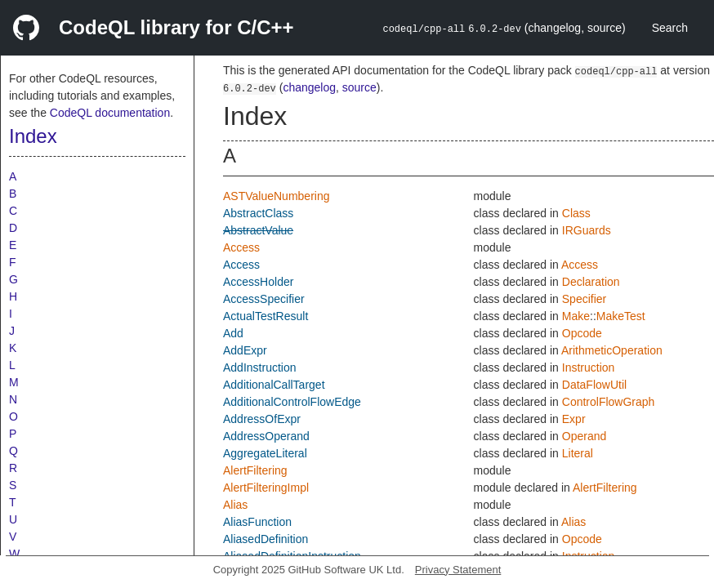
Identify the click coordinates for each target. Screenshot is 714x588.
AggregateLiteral (265, 453)
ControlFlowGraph (609, 402)
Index (33, 136)
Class (576, 213)
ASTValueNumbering (276, 196)
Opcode (582, 333)
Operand (584, 436)
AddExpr (245, 350)
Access (241, 247)
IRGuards (587, 230)
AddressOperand (266, 436)
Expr (574, 419)
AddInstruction (260, 367)
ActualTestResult (266, 316)
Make (576, 316)
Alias (235, 505)
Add (233, 333)
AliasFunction (257, 522)
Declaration (591, 282)
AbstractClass (258, 213)
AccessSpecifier (264, 299)
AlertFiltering (255, 470)
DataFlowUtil (594, 385)
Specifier (584, 299)
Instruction (589, 367)
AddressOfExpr (262, 419)
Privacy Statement (458, 570)
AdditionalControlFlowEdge (292, 402)
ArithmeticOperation (612, 350)
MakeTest (621, 316)
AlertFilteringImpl (266, 488)
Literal (578, 453)
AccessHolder (258, 282)
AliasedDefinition (266, 539)
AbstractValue (258, 230)
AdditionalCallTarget (274, 385)
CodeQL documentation (110, 113)
